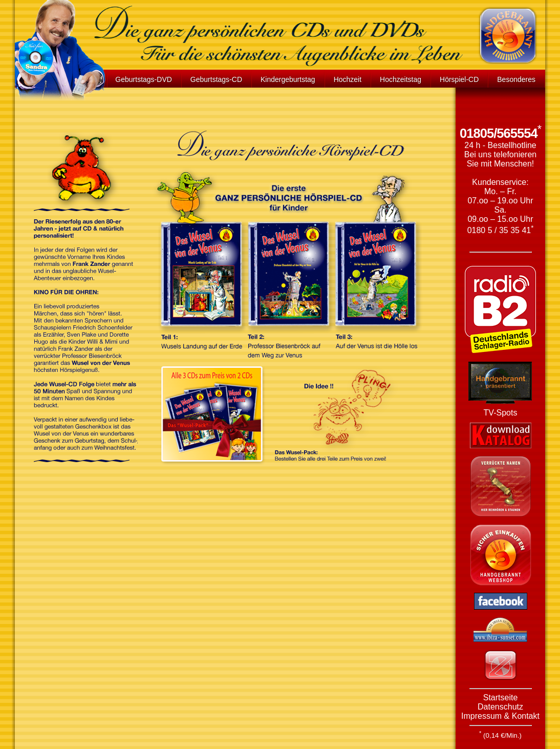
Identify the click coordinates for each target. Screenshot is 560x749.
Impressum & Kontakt (500, 716)
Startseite (501, 698)
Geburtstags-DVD (143, 79)
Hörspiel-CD (459, 79)
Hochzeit (348, 79)
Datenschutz (500, 707)
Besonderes (516, 79)
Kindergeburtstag (288, 79)
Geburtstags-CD (216, 79)
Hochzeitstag (401, 79)
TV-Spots (501, 413)
